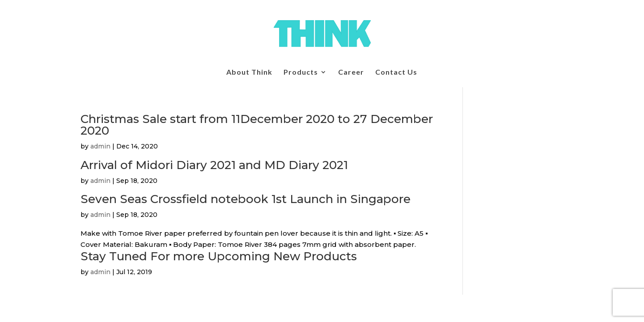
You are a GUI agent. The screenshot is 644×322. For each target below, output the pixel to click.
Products (301, 72)
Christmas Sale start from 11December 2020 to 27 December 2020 (257, 125)
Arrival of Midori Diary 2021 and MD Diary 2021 (214, 165)
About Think (249, 72)
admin (100, 146)
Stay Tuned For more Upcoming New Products (219, 256)
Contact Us (396, 72)
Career (351, 72)
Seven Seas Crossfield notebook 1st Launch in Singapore (246, 199)
